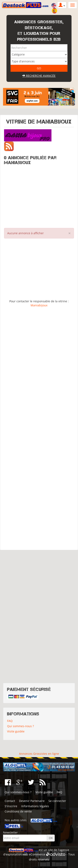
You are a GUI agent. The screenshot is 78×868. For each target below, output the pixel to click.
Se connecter (57, 801)
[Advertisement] (39, 196)
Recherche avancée (39, 76)
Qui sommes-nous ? (20, 726)
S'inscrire (11, 806)
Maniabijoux (39, 305)
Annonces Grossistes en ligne (39, 754)
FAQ (10, 721)
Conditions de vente (18, 811)
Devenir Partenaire (32, 801)
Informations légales (35, 806)
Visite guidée (16, 731)
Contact (10, 801)
